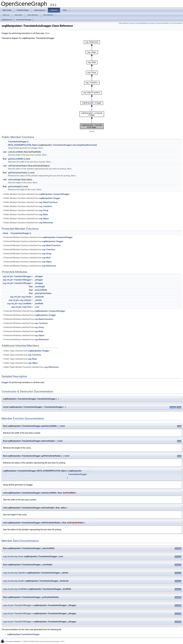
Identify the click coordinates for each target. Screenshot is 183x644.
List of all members (176, 23)
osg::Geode (26, 297)
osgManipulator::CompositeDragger (54, 194)
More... (48, 33)
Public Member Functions (127, 23)
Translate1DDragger (23, 276)
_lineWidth (39, 304)
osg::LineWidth (25, 304)
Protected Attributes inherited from (34, 311)
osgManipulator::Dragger (50, 198)
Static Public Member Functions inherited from (30, 367)
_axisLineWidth (41, 290)
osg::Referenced (46, 223)
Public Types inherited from (26, 351)
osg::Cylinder (26, 300)
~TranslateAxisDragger (19, 233)
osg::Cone (27, 307)
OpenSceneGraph (45, 641)
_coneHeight (40, 287)
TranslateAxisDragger (24, 20)
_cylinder (38, 300)
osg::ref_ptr (8, 276)
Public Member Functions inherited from (36, 194)
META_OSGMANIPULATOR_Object (23, 145)
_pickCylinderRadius (43, 293)
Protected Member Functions (146, 23)
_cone (37, 307)
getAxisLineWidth (16, 159)
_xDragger (39, 276)
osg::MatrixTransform (48, 202)
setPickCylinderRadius (18, 166)
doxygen (57, 641)
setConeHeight (15, 180)
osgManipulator (7, 20)
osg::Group (44, 210)
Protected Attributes (162, 23)
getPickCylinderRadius (18, 173)
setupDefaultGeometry (86, 145)
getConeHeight (15, 187)
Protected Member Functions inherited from (37, 237)
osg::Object (44, 219)
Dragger (5, 33)
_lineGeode (39, 297)
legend (92, 131)
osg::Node (43, 214)
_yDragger (39, 280)
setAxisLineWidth (16, 152)
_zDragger (39, 283)
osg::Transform (46, 206)
